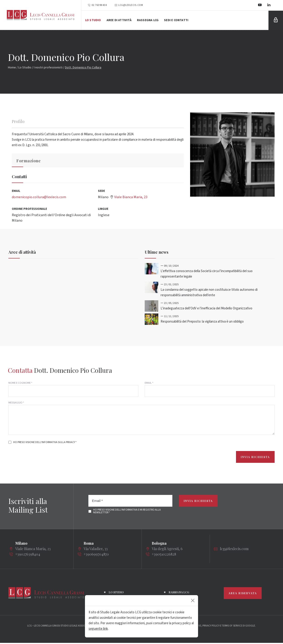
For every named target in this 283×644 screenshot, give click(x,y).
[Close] (193, 600)
